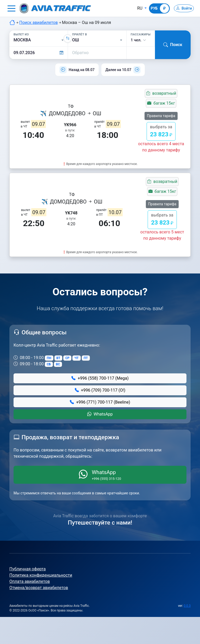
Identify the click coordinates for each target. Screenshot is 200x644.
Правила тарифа (161, 116)
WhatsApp (100, 414)
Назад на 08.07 (82, 70)
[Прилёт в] (97, 40)
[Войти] (181, 8)
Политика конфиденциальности (41, 575)
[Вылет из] (39, 40)
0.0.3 (187, 606)
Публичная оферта (28, 569)
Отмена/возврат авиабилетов (39, 588)
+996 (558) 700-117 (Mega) (100, 378)
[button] (11, 8)
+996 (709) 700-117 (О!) (100, 390)
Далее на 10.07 (118, 70)
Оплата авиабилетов (30, 581)
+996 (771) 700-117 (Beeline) (100, 402)
